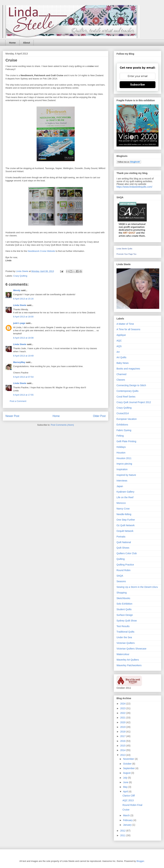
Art (118, 352)
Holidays (121, 447)
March (127, 815)
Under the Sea (124, 637)
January (128, 825)
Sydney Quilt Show (127, 621)
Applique (121, 335)
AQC (119, 341)
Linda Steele (20, 305)
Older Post (99, 416)
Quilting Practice (125, 565)
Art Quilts (121, 357)
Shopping (122, 593)
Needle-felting (124, 514)
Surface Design (125, 615)
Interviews (122, 481)
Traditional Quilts (125, 632)
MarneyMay (19, 362)
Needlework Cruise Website (41, 251)
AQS (119, 346)
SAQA (120, 576)
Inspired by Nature (126, 475)
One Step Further (126, 520)
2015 (123, 746)
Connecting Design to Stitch (131, 385)
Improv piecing (124, 464)
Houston (121, 453)
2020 (123, 722)
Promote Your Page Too (126, 254)
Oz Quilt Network (126, 525)
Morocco (121, 503)
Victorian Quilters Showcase (131, 649)
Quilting (121, 559)
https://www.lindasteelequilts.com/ (134, 187)
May (126, 787)
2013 (123, 755)
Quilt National (124, 542)
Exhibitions (122, 425)
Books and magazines (128, 369)
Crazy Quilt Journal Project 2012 (134, 402)
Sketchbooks (123, 598)
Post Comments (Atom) (62, 425)
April (126, 792)
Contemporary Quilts (127, 391)
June (126, 782)
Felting (120, 436)
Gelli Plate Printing (126, 441)
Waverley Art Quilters (128, 660)
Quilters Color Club (127, 553)
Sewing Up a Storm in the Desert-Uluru (137, 587)
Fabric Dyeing (124, 430)
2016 (123, 741)
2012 (123, 831)
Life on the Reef (125, 497)
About (26, 43)
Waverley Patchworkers (129, 665)
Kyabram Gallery (125, 492)
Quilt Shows (123, 548)
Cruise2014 (123, 413)
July (125, 778)
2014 (123, 750)
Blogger (140, 861)
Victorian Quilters (126, 643)
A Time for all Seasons (128, 329)
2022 (123, 713)
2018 (123, 732)
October (128, 764)
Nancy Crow (123, 509)
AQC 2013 (128, 800)
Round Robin (124, 570)
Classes (121, 380)
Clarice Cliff (129, 796)
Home (12, 43)
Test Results (123, 626)
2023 (123, 708)
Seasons (121, 581)
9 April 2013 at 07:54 (23, 377)
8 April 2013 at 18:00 (23, 317)
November (129, 759)
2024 (123, 704)
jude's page (19, 323)
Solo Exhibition (124, 604)
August (127, 773)
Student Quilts (124, 609)
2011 (123, 835)
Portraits (121, 537)
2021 (123, 718)
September (129, 768)
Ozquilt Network (125, 531)
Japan (120, 486)
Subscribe (138, 85)
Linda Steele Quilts (124, 249)
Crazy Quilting (20, 276)
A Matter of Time (125, 324)
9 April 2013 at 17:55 (23, 395)
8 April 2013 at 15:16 (23, 299)
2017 (123, 736)
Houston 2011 (124, 458)
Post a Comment (18, 401)
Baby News (123, 363)
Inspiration (122, 469)
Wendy (17, 290)
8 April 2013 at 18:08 (23, 338)
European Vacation (127, 419)
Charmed (121, 374)
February (128, 820)
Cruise (126, 810)
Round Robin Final (132, 805)
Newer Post (12, 416)
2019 (123, 727)
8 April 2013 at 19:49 (23, 356)
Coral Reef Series (126, 397)
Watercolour (123, 654)
